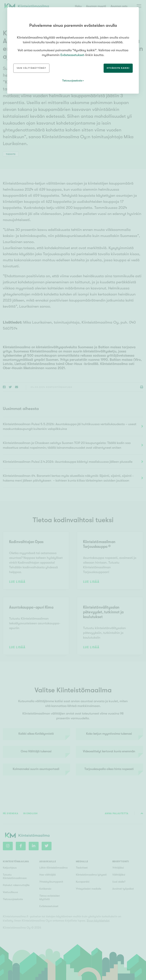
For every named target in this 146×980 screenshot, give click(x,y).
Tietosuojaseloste (72, 81)
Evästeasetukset (72, 55)
